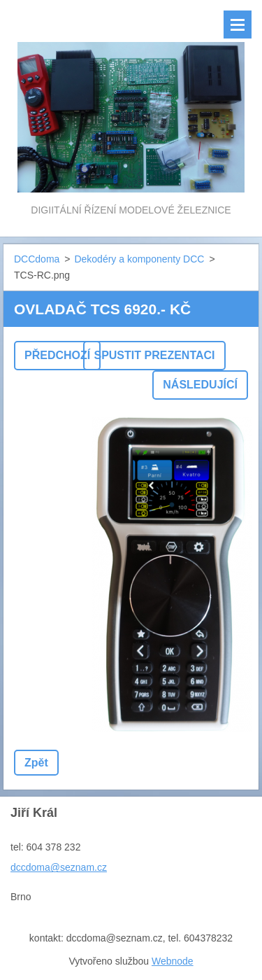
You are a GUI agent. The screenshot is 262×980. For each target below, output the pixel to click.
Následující (200, 385)
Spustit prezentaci (154, 355)
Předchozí (57, 355)
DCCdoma (37, 259)
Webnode (173, 961)
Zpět (36, 763)
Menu (238, 24)
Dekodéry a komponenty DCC (139, 259)
